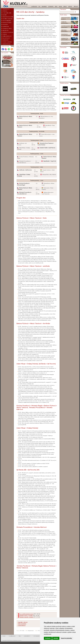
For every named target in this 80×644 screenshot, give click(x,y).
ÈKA (20, 636)
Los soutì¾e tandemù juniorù (27, 614)
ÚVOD (4, 636)
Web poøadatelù (22, 624)
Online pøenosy (22, 625)
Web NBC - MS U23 (23, 622)
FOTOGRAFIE (37, 636)
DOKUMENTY (27, 636)
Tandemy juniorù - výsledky (26, 616)
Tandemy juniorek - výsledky (26, 617)
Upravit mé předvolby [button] (66, 638)
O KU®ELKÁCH (12, 636)
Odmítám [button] (56, 638)
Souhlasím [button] (48, 638)
